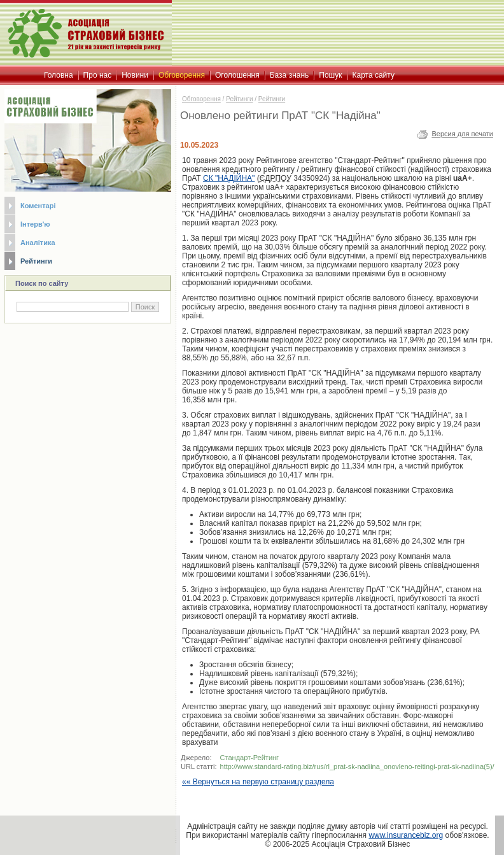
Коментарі (38, 206)
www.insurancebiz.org (406, 835)
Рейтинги (36, 261)
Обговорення (201, 99)
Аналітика (38, 243)
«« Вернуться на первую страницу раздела (258, 782)
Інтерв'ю (35, 224)
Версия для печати (462, 134)
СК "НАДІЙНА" (229, 178)
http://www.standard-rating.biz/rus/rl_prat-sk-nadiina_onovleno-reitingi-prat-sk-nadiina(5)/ (357, 767)
